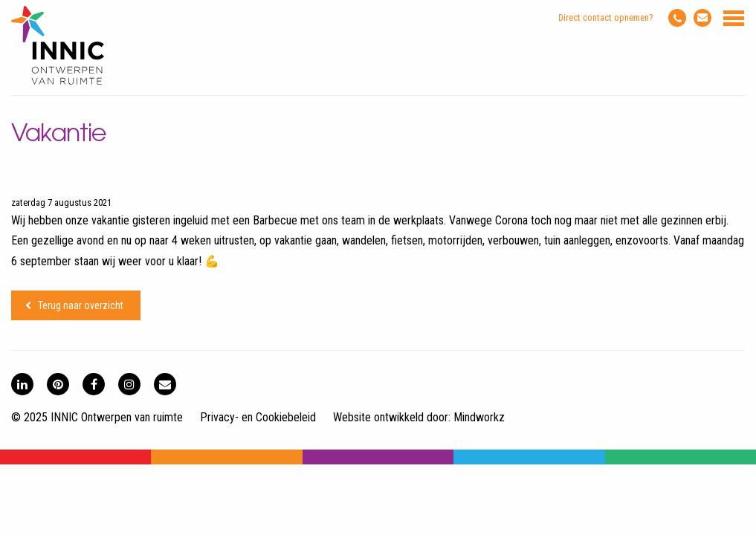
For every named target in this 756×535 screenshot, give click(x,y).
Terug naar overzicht (81, 305)
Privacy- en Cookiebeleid (258, 417)
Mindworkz (479, 417)
